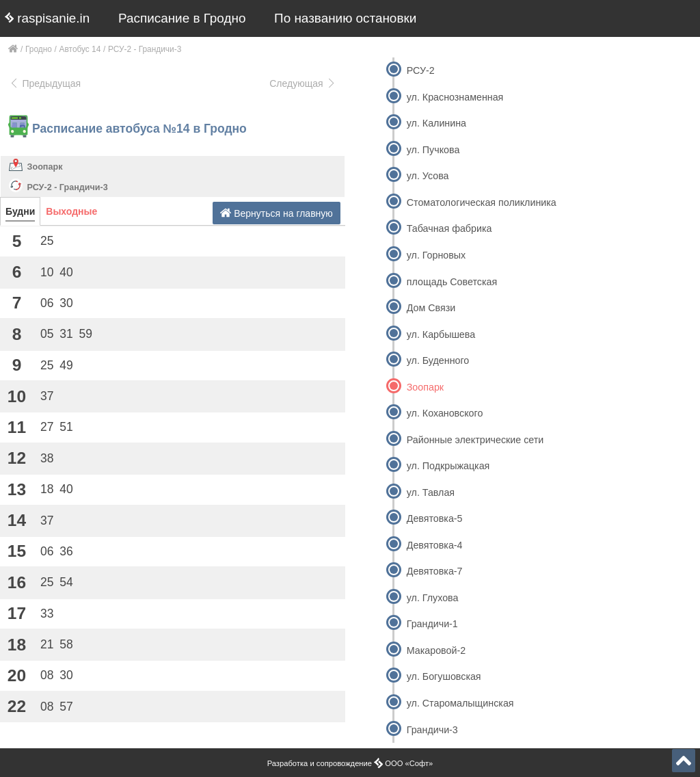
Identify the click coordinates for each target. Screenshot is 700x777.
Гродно (39, 49)
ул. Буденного (438, 360)
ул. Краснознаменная (455, 97)
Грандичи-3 (432, 730)
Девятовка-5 (435, 518)
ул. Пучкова (433, 150)
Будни (20, 211)
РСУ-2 (421, 70)
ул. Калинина (436, 123)
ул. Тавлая (431, 492)
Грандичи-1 (432, 624)
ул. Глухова (433, 598)
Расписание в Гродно (182, 18)
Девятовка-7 (435, 571)
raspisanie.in (47, 18)
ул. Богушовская (444, 676)
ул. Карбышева (441, 334)
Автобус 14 (80, 49)
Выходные (71, 211)
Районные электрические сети (475, 440)
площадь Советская (452, 282)
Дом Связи (431, 308)
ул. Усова (428, 176)
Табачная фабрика (449, 228)
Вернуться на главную (277, 213)
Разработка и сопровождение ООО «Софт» (350, 763)
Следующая (303, 83)
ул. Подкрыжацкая (448, 466)
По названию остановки (345, 18)
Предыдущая (45, 83)
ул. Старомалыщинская (460, 703)
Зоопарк (45, 167)
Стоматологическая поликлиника (482, 202)
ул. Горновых (436, 255)
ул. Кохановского (445, 413)
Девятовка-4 (435, 545)
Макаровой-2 (436, 650)
